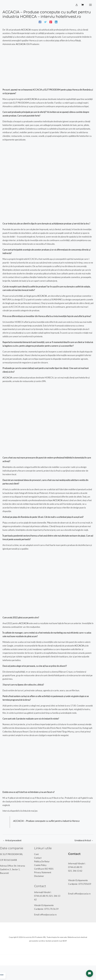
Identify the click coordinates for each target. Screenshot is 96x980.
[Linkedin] (56, 22)
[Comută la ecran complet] (3, 968)
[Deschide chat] (89, 973)
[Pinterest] (51, 22)
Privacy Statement (43, 873)
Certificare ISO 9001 (44, 869)
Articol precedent (12, 841)
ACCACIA (26, 30)
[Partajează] (5, 968)
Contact (38, 858)
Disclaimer (39, 876)
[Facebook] (40, 22)
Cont (36, 855)
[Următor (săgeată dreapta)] (3, 972)
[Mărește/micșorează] (1, 968)
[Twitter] (45, 22)
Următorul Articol (84, 841)
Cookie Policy (40, 865)
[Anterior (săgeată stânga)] (1, 972)
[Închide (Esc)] (7, 968)
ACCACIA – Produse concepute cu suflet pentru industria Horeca (46, 821)
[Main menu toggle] (90, 5)
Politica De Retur (42, 862)
